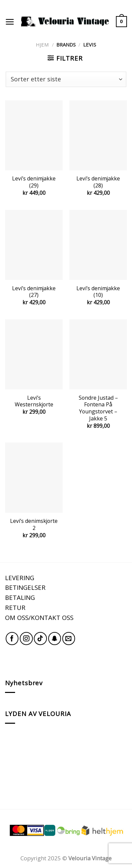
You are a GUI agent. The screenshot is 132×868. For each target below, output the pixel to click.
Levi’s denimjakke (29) (34, 182)
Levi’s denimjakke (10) (98, 292)
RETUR (15, 607)
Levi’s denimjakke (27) (34, 292)
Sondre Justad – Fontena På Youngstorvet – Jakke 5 (98, 408)
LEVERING (20, 578)
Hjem (42, 45)
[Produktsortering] (66, 79)
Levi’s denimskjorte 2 (34, 524)
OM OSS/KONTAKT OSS (39, 617)
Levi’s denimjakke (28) (98, 182)
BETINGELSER (25, 587)
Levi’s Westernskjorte (34, 401)
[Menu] (10, 22)
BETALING (20, 597)
